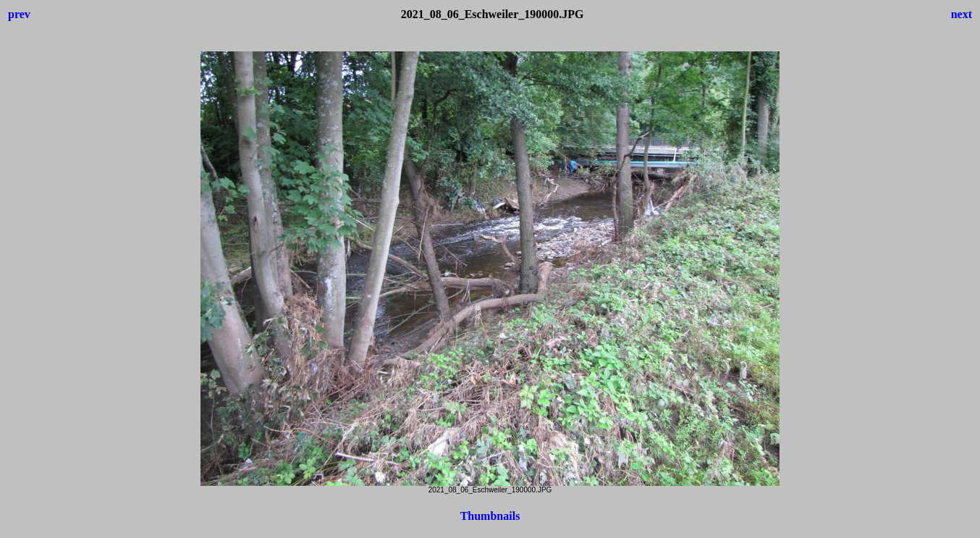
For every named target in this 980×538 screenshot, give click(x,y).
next (962, 14)
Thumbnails (490, 516)
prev (19, 14)
